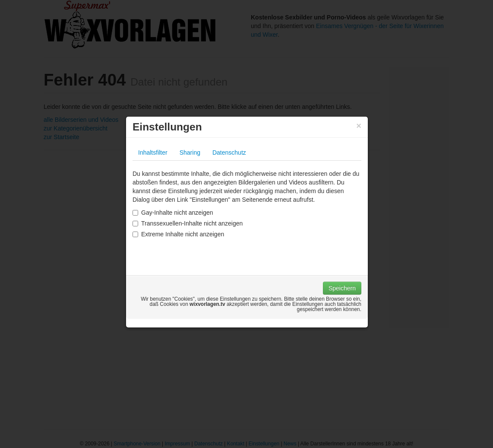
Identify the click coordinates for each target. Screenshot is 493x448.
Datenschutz (229, 153)
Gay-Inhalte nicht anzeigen (173, 213)
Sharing (190, 153)
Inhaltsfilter (153, 153)
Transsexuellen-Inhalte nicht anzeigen (188, 223)
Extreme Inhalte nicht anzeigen (178, 234)
